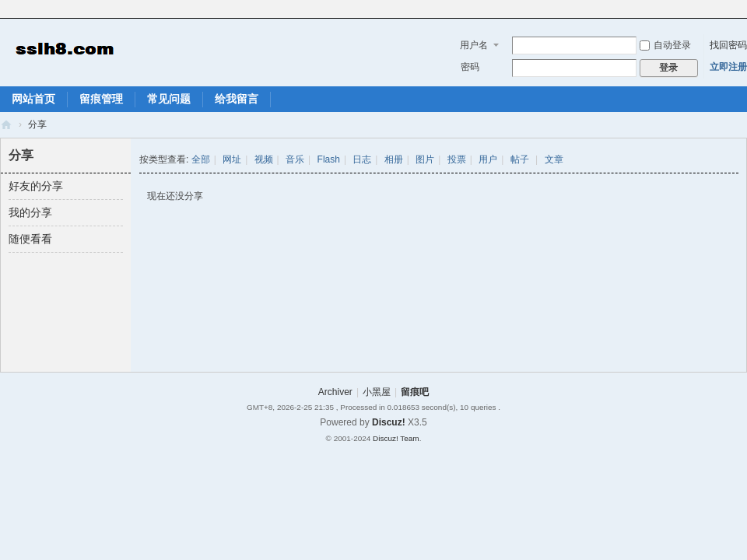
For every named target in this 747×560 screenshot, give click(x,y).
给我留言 (237, 99)
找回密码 (728, 45)
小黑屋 (377, 392)
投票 (457, 159)
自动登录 (665, 45)
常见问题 (169, 99)
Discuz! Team (396, 438)
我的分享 (30, 212)
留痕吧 (6, 125)
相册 (394, 159)
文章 (554, 159)
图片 (425, 159)
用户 (488, 159)
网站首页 (33, 99)
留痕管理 (101, 99)
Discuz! (389, 422)
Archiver (335, 392)
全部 (201, 159)
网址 (232, 159)
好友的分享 (36, 186)
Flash (329, 159)
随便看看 (30, 239)
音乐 (295, 159)
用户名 (474, 45)
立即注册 (728, 67)
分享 (37, 124)
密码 (470, 67)
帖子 (520, 159)
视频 (264, 159)
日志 (362, 159)
